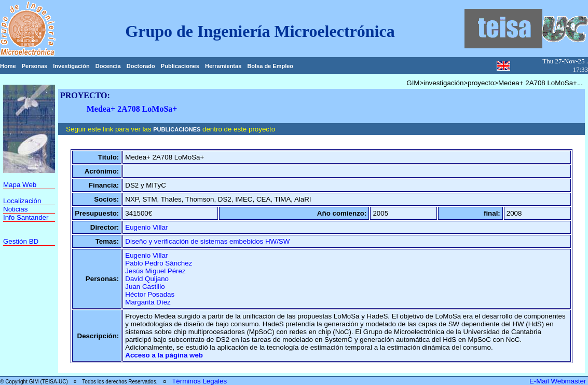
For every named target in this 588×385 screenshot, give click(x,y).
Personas (35, 66)
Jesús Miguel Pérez (155, 271)
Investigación (71, 66)
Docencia (108, 66)
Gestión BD (21, 241)
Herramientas (223, 66)
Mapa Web (20, 185)
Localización (22, 201)
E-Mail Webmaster (559, 381)
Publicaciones (180, 66)
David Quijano (147, 279)
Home (8, 66)
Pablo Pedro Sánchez (159, 263)
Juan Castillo (145, 287)
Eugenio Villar (146, 227)
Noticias (15, 209)
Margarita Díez (148, 302)
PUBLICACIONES (177, 129)
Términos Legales (199, 381)
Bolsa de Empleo (270, 66)
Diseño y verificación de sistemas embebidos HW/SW (207, 241)
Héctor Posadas (150, 294)
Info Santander (26, 217)
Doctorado (141, 66)
